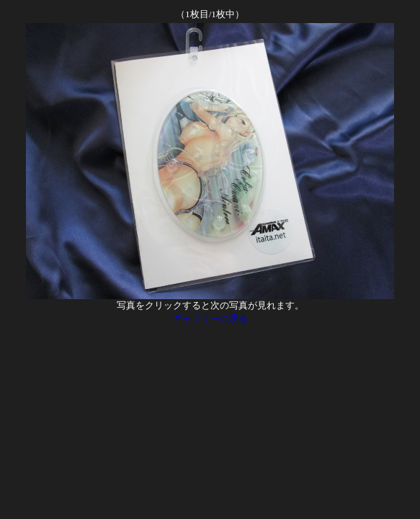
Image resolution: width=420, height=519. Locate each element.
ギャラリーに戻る (210, 318)
